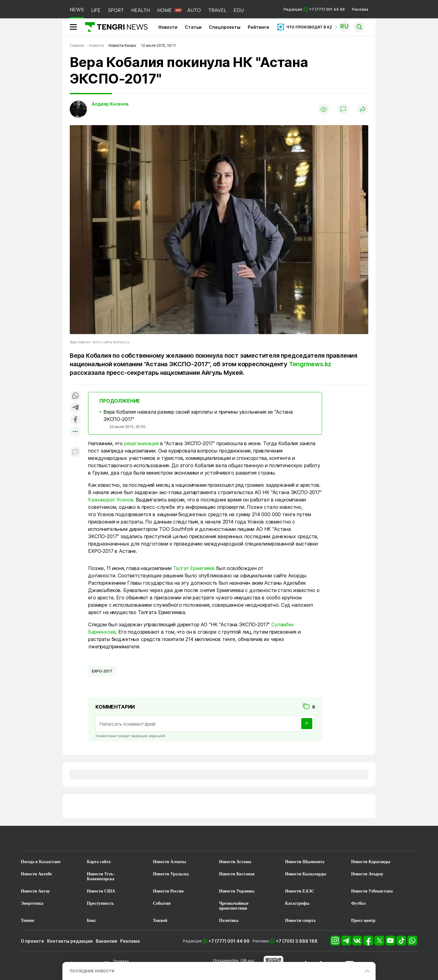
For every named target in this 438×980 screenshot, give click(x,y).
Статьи (193, 27)
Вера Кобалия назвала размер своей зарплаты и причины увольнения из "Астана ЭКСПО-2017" (198, 415)
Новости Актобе (36, 874)
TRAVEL (217, 10)
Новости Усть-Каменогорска (101, 876)
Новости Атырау (367, 874)
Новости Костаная (237, 874)
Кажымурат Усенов (111, 500)
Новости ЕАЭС (300, 891)
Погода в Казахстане (41, 862)
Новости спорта (300, 920)
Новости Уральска (171, 874)
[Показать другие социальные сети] (75, 432)
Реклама (360, 9)
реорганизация (141, 443)
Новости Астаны (235, 862)
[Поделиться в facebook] (75, 420)
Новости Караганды (371, 862)
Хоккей (160, 920)
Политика (229, 920)
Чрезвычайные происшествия (234, 906)
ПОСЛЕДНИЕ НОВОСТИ (92, 971)
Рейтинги (258, 27)
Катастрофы (297, 903)
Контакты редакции (70, 941)
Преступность (100, 903)
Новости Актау (35, 891)
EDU (239, 10)
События (162, 903)
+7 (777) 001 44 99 (229, 941)
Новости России (168, 891)
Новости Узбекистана (372, 891)
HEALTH (141, 10)
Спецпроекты (225, 27)
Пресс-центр (363, 920)
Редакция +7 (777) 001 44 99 (314, 9)
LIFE (96, 10)
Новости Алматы (170, 862)
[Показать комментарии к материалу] (75, 452)
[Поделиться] (363, 109)
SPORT (116, 10)
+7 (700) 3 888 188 (297, 941)
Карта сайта (99, 862)
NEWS (77, 10)
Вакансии (106, 941)
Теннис (28, 920)
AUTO (194, 10)
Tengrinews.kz (310, 364)
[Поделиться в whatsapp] (75, 396)
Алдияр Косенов (110, 104)
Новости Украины (237, 891)
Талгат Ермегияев (194, 568)
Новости (168, 27)
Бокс (91, 920)
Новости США (101, 891)
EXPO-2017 (102, 671)
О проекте (32, 941)
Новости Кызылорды (306, 874)
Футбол (358, 903)
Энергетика (32, 903)
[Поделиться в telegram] (75, 408)
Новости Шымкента (305, 862)
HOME (165, 10)
